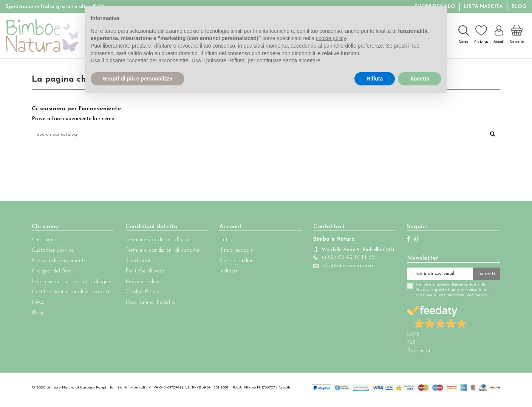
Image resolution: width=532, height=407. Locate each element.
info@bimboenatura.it (341, 276)
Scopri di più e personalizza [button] (138, 79)
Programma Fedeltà (148, 305)
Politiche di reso (143, 273)
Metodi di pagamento (59, 263)
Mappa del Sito (52, 273)
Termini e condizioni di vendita (160, 253)
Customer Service (53, 253)
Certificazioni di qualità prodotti (71, 294)
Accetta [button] (420, 79)
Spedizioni (135, 263)
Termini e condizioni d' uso (155, 242)
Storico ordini (231, 263)
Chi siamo (44, 242)
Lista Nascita (484, 7)
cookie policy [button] (331, 38)
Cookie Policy (140, 294)
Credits (285, 392)
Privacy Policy (140, 284)
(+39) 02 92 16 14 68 (340, 267)
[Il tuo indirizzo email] (435, 277)
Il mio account (232, 253)
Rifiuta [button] (375, 79)
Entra (221, 242)
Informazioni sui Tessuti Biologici (71, 284)
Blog (519, 7)
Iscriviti (486, 277)
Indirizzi (223, 273)
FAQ (38, 305)
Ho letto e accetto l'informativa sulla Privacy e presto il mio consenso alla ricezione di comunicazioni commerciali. (443, 294)
